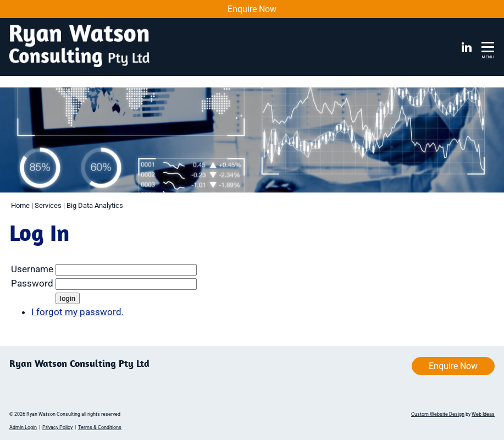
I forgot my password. (77, 312)
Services (48, 205)
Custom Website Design (438, 414)
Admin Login (23, 427)
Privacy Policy (57, 427)
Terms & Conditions (100, 427)
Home (20, 205)
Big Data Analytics (95, 205)
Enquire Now (252, 9)
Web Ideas (483, 414)
